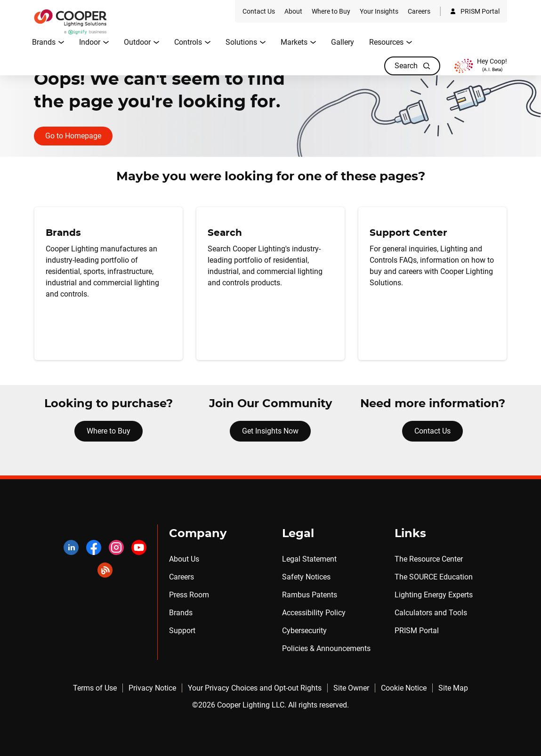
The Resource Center (429, 559)
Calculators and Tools (431, 613)
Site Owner (351, 688)
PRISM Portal (417, 631)
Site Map (453, 688)
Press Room (189, 595)
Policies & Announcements (326, 648)
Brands (181, 613)
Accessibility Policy (314, 613)
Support (182, 631)
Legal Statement (309, 559)
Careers (182, 577)
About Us (184, 559)
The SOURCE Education (434, 577)
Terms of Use (95, 688)
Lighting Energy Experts (434, 595)
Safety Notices (306, 577)
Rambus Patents (310, 595)
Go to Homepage (73, 136)
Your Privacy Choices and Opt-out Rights (255, 688)
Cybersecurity (304, 631)
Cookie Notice (404, 688)
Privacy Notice (152, 688)
